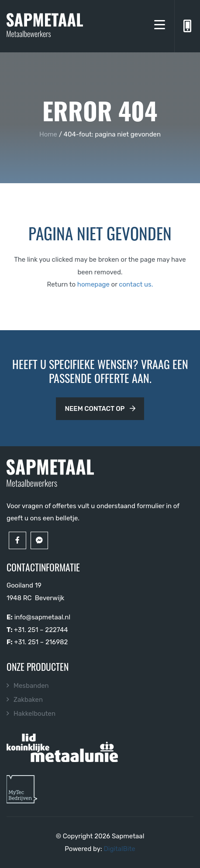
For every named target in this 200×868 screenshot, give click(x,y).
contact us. (136, 284)
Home (48, 134)
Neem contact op (100, 409)
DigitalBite (119, 849)
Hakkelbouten (34, 714)
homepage (93, 284)
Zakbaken (28, 700)
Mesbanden (31, 686)
